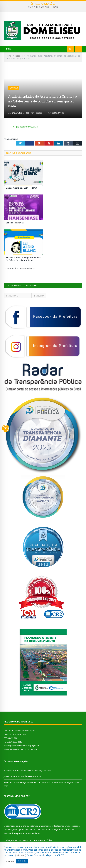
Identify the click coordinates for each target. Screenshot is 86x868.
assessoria (74, 826)
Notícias (14, 88)
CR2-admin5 (17, 113)
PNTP (17, 840)
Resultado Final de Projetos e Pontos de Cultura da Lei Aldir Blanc (23, 259)
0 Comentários (56, 113)
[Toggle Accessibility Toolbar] (6, 428)
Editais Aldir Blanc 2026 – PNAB (42, 7)
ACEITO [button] (22, 861)
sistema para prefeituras (41, 826)
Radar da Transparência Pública (38, 840)
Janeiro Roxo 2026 (15, 223)
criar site (22, 826)
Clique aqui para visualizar (26, 127)
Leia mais (21, 855)
